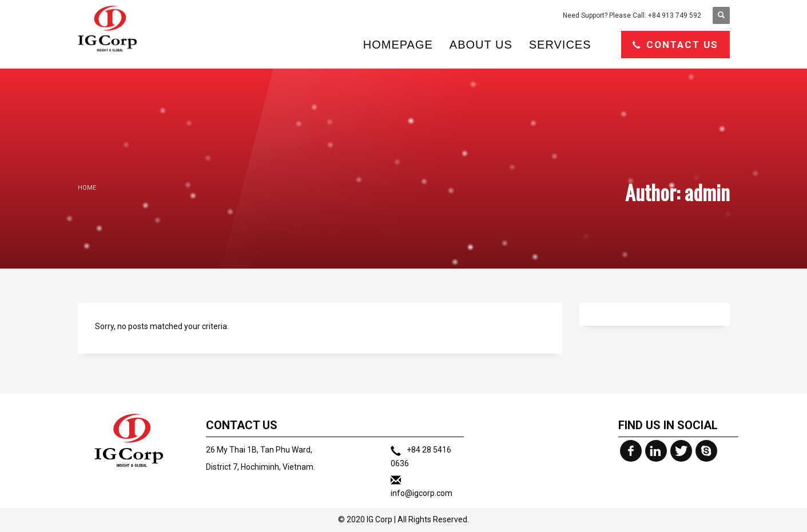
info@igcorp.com (422, 493)
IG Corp (379, 519)
